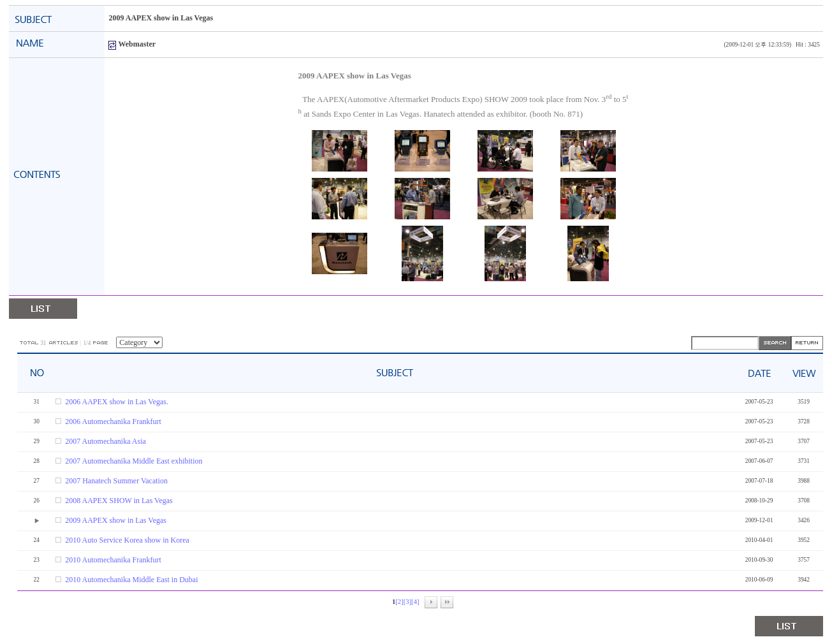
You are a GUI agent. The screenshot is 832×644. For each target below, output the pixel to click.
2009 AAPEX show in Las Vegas (116, 520)
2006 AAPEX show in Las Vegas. (117, 402)
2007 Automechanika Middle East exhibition (134, 461)
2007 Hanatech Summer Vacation (116, 481)
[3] (407, 602)
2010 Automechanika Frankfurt (113, 560)
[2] (399, 602)
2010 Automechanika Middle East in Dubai (131, 580)
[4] (415, 602)
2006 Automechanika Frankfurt (113, 421)
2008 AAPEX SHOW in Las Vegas (119, 501)
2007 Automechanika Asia (106, 441)
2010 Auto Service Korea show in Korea (127, 540)
